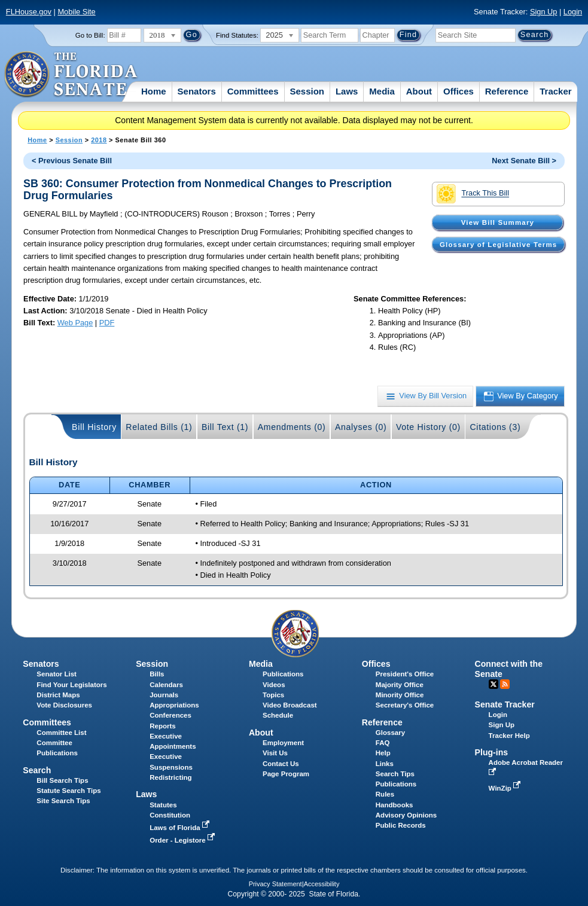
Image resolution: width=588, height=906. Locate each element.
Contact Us (281, 764)
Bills (157, 674)
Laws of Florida (181, 828)
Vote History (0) (428, 427)
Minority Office (400, 695)
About (419, 91)
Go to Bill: (90, 35)
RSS (505, 684)
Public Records (401, 825)
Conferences (170, 715)
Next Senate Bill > (524, 161)
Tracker (555, 91)
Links (385, 764)
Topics (273, 695)
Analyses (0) (361, 427)
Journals (164, 695)
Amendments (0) (292, 427)
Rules (385, 794)
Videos (274, 685)
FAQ (383, 743)
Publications (283, 674)
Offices (458, 91)
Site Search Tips (63, 801)
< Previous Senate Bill (72, 161)
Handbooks (394, 805)
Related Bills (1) (159, 427)
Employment (283, 743)
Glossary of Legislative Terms (498, 245)
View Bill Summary (498, 222)
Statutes (163, 805)
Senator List (57, 674)
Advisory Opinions (406, 815)
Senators (197, 91)
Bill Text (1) (225, 427)
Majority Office (400, 685)
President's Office (405, 674)
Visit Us (275, 753)
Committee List (61, 733)
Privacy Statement (275, 884)
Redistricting (170, 777)
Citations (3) (495, 427)
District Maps (58, 695)
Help (383, 753)
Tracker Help (509, 736)
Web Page (75, 323)
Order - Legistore (183, 840)
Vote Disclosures (64, 705)
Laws (347, 91)
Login (573, 12)
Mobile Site (76, 12)
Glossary (390, 733)
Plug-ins (492, 752)
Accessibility (322, 884)
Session (307, 91)
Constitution (170, 815)
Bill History (94, 427)
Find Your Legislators (71, 685)
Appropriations (174, 705)
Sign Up (544, 12)
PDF (107, 323)
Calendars (166, 685)
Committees (253, 91)
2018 (99, 140)
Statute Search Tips (68, 791)
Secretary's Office (405, 705)
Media (382, 91)
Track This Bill (473, 194)
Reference (507, 91)
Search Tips (395, 774)
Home (154, 91)
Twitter (493, 684)
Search (37, 770)
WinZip (506, 788)
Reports (163, 726)
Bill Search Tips (62, 780)
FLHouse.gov (29, 12)
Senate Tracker (505, 704)
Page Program (286, 774)
